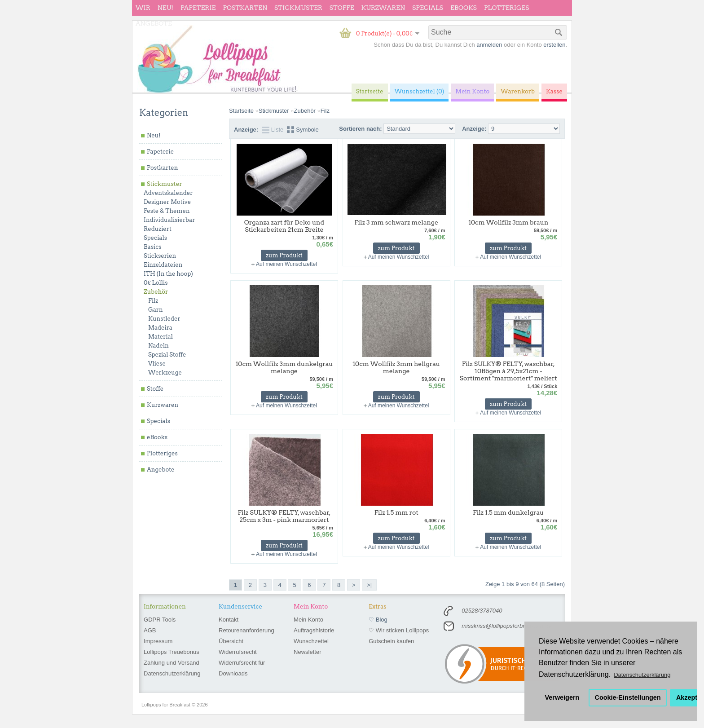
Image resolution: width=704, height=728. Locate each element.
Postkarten (245, 8)
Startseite (241, 111)
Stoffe (342, 8)
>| (369, 585)
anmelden (489, 45)
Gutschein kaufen (391, 641)
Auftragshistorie (314, 630)
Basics (153, 247)
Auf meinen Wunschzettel (286, 264)
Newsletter (307, 652)
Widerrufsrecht (238, 652)
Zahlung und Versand (172, 663)
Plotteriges (507, 8)
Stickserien (160, 256)
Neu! (165, 8)
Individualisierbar (169, 220)
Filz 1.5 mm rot (396, 512)
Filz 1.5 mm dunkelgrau (508, 512)
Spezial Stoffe (167, 355)
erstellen (554, 45)
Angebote (154, 23)
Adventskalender (168, 193)
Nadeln (158, 346)
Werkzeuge (165, 373)
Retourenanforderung (246, 630)
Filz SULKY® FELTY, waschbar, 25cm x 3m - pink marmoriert (284, 516)
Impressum (158, 641)
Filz (153, 301)
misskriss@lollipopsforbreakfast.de (506, 626)
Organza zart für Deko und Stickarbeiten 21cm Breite (284, 226)
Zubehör (156, 292)
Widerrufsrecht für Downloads (242, 668)
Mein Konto (308, 620)
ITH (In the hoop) (168, 274)
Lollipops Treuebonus (172, 652)
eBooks (464, 8)
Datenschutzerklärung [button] (642, 675)
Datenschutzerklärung (172, 673)
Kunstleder (164, 319)
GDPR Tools (160, 620)
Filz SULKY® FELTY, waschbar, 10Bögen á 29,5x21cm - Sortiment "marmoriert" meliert (508, 371)
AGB (150, 630)
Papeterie (198, 8)
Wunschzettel (311, 641)
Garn (156, 310)
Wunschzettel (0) (420, 91)
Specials (428, 8)
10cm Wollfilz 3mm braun (508, 222)
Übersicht (231, 641)
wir (143, 8)
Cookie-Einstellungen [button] (628, 697)
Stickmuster (298, 8)
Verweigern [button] (562, 697)
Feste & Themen (167, 211)
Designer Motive (167, 202)
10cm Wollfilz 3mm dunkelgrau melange (284, 367)
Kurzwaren (383, 8)
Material (161, 337)
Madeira (160, 328)
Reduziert (158, 229)
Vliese (157, 364)
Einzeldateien (163, 265)
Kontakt (229, 620)
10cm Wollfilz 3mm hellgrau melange (396, 367)
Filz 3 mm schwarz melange (396, 222)
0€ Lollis (156, 283)
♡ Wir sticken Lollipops (399, 630)
